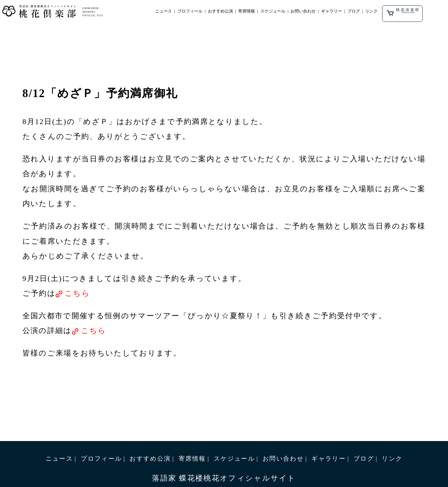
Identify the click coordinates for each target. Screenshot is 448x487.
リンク (388, 12)
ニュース (167, 12)
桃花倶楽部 (421, 12)
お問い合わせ (316, 12)
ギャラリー (346, 12)
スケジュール (283, 12)
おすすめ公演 (228, 12)
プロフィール (195, 12)
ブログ (369, 12)
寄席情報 (255, 12)
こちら (77, 293)
